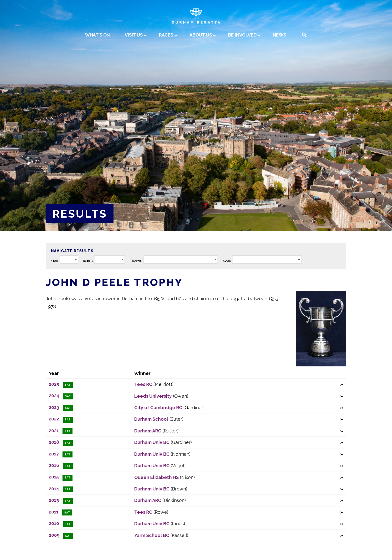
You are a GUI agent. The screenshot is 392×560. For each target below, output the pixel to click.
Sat (68, 385)
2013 (54, 500)
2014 (54, 489)
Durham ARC (148, 431)
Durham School (151, 419)
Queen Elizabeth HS (156, 477)
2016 (54, 465)
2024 (54, 396)
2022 (54, 419)
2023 (54, 407)
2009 (54, 535)
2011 (54, 512)
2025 (54, 384)
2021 (54, 431)
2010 (54, 523)
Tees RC (143, 384)
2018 (54, 442)
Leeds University (153, 396)
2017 (54, 454)
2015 (54, 477)
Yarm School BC (152, 535)
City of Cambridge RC (158, 408)
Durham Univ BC (152, 442)
